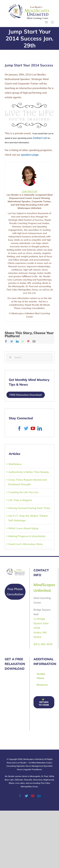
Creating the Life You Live (23, 492)
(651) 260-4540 (43, 644)
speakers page (30, 155)
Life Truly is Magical (20, 500)
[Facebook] (19, 428)
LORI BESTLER (30, 191)
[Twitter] (26, 428)
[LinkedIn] (40, 428)
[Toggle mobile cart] (46, 22)
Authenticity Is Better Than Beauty (29, 472)
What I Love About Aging (23, 528)
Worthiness (15, 464)
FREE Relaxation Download (26, 395)
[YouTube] (33, 428)
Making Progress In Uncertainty (27, 536)
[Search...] (29, 357)
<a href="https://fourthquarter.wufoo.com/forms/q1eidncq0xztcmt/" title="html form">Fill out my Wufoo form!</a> (28, 702)
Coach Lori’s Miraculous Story (26, 544)
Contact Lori (40, 138)
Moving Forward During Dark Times (29, 508)
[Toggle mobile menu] (53, 22)
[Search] (10, 357)
